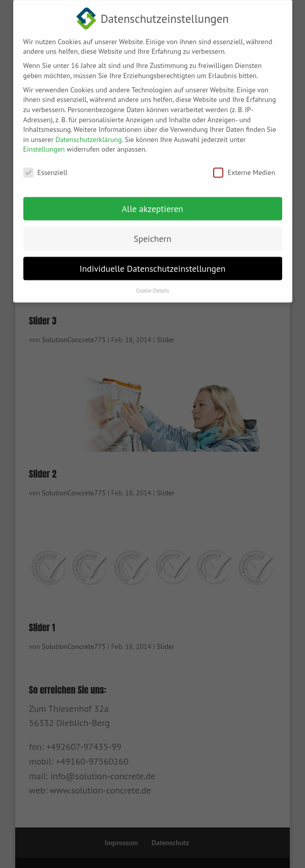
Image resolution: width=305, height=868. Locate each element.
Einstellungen (44, 143)
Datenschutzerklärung (89, 133)
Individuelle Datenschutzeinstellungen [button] (153, 262)
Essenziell (45, 167)
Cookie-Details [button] (152, 284)
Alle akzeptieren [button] (152, 203)
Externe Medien (244, 167)
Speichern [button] (152, 232)
